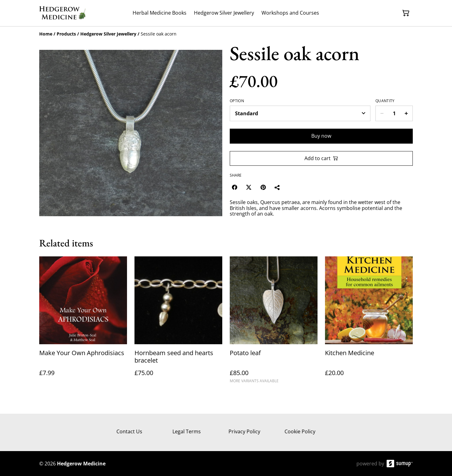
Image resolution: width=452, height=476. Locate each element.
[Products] (66, 34)
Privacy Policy (244, 431)
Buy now (321, 136)
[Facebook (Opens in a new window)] (234, 187)
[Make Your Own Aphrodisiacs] (83, 323)
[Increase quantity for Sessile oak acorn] (406, 113)
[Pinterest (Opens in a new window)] (263, 187)
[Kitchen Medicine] (369, 323)
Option (237, 101)
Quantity (385, 101)
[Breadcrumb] (226, 34)
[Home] (46, 34)
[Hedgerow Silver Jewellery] (108, 34)
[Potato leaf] (274, 323)
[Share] (277, 187)
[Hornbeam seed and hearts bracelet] (178, 323)
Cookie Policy (300, 431)
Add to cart (321, 158)
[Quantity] (394, 113)
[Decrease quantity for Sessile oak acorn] (382, 113)
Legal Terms (187, 431)
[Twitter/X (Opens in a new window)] (249, 187)
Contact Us (129, 431)
